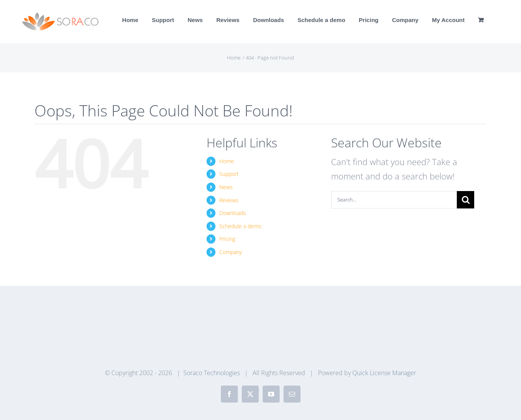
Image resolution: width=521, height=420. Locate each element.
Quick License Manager (384, 373)
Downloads (233, 213)
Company (231, 252)
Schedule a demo (240, 226)
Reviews (229, 200)
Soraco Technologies (212, 373)
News (226, 187)
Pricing (227, 239)
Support (229, 174)
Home (227, 161)
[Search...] (394, 200)
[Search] (465, 200)
